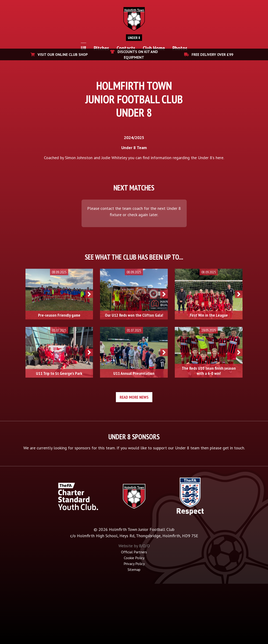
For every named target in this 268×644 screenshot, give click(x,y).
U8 (84, 48)
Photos (180, 48)
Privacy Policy (134, 624)
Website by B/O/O (134, 607)
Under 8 (134, 38)
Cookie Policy (134, 619)
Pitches (101, 48)
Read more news (134, 459)
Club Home (154, 48)
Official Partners (134, 613)
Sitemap (134, 630)
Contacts (126, 48)
